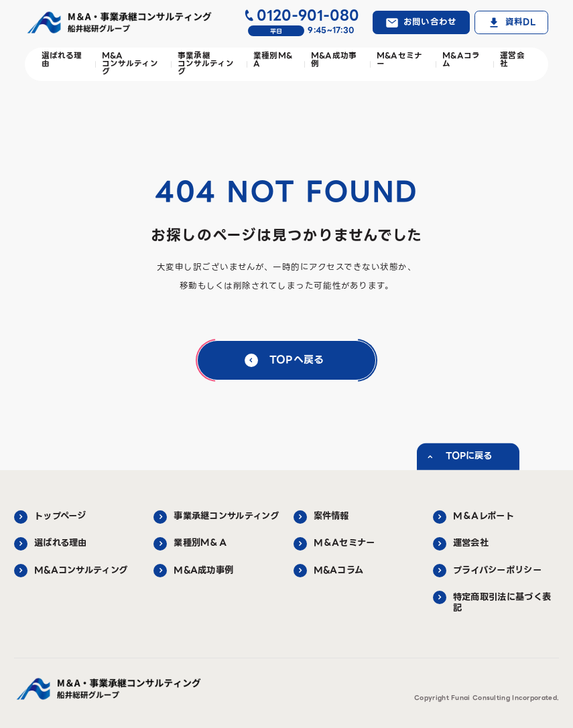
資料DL (520, 22)
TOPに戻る (469, 456)
